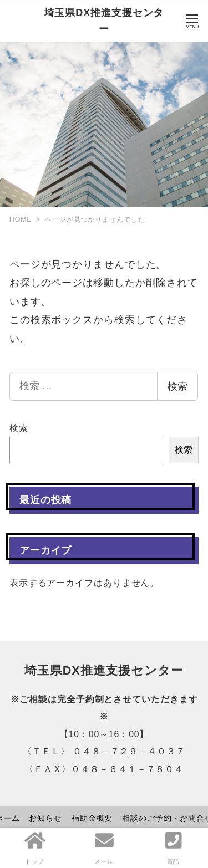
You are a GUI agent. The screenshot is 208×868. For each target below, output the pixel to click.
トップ (35, 847)
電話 (174, 847)
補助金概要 (92, 818)
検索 (177, 386)
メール (104, 847)
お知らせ (45, 818)
